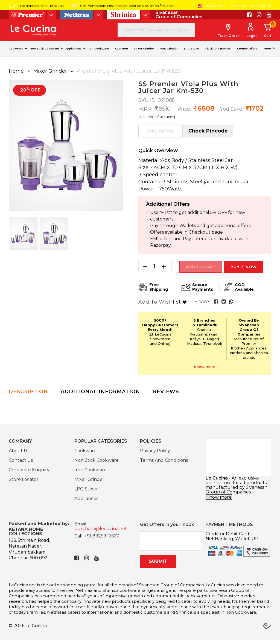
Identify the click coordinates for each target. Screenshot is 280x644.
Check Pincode (208, 137)
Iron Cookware (98, 55)
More (267, 55)
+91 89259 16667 (102, 540)
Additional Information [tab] (100, 396)
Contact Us (21, 464)
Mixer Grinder (144, 55)
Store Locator (261, 6)
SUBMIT (158, 566)
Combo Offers (247, 55)
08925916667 (212, 6)
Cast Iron (122, 55)
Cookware (16, 55)
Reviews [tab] (166, 396)
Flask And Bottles (218, 55)
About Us (238, 6)
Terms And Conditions (164, 464)
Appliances (73, 55)
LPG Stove (192, 55)
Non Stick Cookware (44, 55)
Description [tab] (28, 396)
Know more (205, 371)
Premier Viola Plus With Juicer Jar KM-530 (129, 77)
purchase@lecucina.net (101, 533)
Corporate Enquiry (29, 474)
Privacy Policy (155, 455)
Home (17, 77)
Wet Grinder (169, 55)
